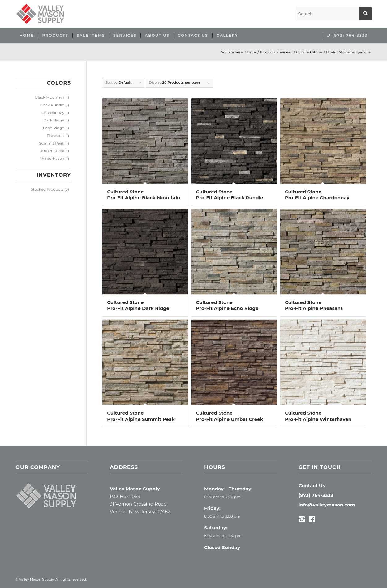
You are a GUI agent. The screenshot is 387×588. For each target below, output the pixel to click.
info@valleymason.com (327, 505)
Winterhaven (52, 158)
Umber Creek (52, 151)
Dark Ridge (54, 120)
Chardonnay (53, 113)
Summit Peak (52, 143)
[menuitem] (27, 36)
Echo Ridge (54, 128)
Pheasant (56, 135)
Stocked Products (47, 189)
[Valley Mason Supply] (40, 14)
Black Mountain (50, 97)
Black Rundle (52, 105)
